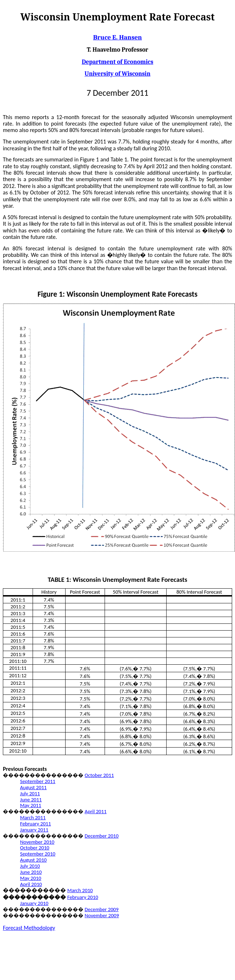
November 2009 (102, 915)
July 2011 (30, 793)
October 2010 (35, 848)
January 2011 (34, 830)
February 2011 (35, 824)
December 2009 (102, 909)
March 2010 (80, 890)
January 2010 (34, 903)
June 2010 (31, 872)
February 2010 (83, 897)
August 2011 (33, 787)
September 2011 (38, 781)
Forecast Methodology (29, 928)
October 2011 (99, 775)
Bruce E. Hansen (117, 37)
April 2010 (31, 884)
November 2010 (37, 842)
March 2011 (33, 818)
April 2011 (95, 811)
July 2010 (30, 866)
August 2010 (33, 860)
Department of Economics (117, 62)
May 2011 (31, 805)
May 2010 (31, 878)
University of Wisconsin (117, 74)
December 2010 (102, 836)
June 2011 (31, 800)
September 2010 (38, 854)
